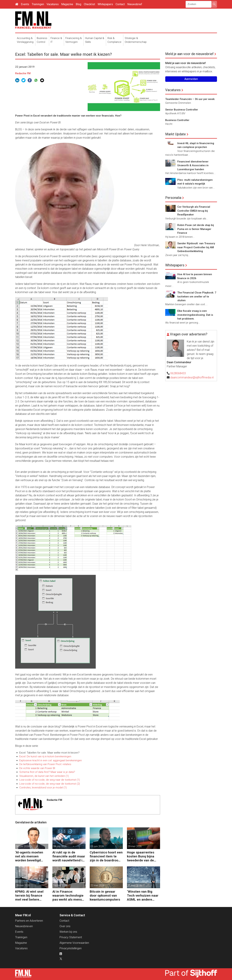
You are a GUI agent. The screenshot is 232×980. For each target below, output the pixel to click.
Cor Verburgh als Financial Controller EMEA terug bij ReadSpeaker (194, 211)
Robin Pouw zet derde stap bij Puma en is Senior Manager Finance (196, 229)
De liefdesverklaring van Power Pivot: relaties (45, 764)
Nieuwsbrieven (24, 926)
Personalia (173, 198)
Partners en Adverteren (29, 921)
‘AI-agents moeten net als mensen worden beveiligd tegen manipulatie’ (29, 856)
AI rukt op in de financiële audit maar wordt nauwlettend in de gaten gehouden (69, 856)
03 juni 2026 (60, 846)
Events (25, 4)
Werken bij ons (68, 932)
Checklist (89, 4)
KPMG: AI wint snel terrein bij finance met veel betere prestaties (29, 895)
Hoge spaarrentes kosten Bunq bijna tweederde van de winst (141, 856)
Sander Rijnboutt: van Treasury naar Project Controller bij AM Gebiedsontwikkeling (196, 247)
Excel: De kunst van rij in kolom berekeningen (45, 756)
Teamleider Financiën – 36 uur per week (190, 99)
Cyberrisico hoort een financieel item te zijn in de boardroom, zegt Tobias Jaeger (106, 856)
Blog (78, 4)
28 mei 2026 (23, 885)
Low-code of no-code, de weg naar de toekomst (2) (50, 784)
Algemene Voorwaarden (74, 943)
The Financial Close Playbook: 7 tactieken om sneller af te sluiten (197, 296)
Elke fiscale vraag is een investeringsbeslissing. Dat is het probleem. (195, 315)
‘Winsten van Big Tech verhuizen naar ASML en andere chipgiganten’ (143, 895)
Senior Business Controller (182, 110)
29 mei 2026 (135, 846)
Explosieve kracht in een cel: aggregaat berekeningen (51, 760)
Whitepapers (105, 4)
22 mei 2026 (97, 885)
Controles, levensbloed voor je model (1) (43, 788)
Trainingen (38, 4)
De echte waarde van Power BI (37, 768)
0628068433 (178, 373)
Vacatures (53, 4)
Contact (120, 4)
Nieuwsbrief (135, 4)
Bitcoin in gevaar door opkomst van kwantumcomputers (105, 895)
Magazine (67, 4)
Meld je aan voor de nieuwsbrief (189, 54)
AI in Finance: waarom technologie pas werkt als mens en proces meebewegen (68, 895)
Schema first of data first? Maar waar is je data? (47, 772)
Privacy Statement (71, 937)
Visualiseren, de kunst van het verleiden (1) (44, 776)
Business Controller (177, 120)
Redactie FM (23, 73)
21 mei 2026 (135, 885)
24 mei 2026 (60, 885)
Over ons (65, 926)
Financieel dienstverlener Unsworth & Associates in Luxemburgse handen (193, 165)
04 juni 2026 (23, 846)
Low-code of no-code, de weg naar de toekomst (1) (50, 780)
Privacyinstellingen (71, 948)
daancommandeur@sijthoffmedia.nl (192, 377)
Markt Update (176, 134)
